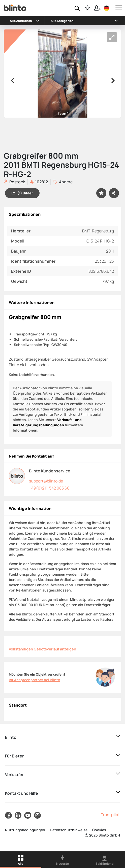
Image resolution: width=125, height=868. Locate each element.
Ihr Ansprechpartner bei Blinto (35, 680)
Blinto (11, 737)
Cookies (99, 830)
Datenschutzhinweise (69, 830)
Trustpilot (110, 815)
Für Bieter (14, 756)
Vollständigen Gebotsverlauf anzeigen (42, 649)
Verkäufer (14, 775)
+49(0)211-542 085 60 (49, 488)
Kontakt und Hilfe (22, 793)
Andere (63, 182)
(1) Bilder (22, 193)
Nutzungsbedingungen (25, 830)
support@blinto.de (46, 481)
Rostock (14, 182)
